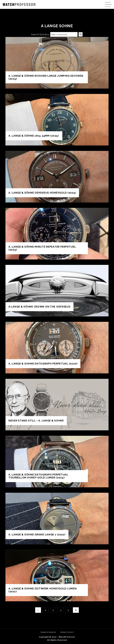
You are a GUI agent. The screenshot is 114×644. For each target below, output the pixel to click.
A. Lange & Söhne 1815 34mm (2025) (34, 136)
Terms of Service (48, 632)
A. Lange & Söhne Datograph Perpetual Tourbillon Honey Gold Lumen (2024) (38, 476)
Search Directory (40, 34)
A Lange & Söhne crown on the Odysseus (39, 307)
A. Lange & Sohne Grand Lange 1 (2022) (37, 534)
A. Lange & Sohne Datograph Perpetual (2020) (43, 364)
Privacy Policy (67, 632)
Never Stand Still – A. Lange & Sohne (36, 421)
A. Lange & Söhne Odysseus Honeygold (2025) (42, 193)
